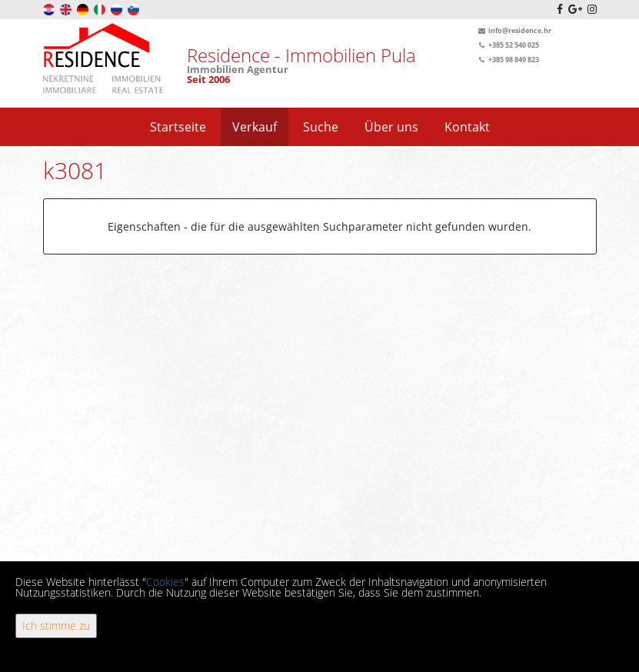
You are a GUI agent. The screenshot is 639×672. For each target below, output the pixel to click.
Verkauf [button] (255, 127)
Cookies (165, 582)
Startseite (178, 127)
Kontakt (467, 127)
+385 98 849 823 (507, 60)
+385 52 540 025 (507, 45)
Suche (321, 127)
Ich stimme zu (56, 625)
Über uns (391, 127)
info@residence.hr (513, 30)
